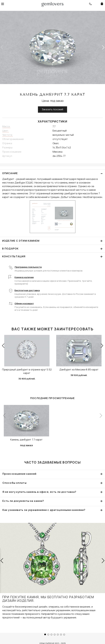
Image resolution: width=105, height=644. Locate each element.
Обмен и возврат (24, 303)
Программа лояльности (28, 267)
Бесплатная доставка (27, 290)
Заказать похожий (52, 109)
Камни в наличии (24, 277)
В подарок (52, 249)
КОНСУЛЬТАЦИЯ (52, 256)
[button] (103, 47)
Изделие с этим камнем (52, 241)
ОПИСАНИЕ (52, 173)
